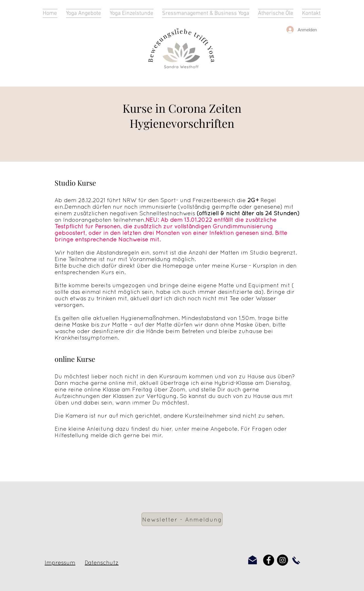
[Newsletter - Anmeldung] (182, 519)
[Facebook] (269, 560)
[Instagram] (283, 560)
